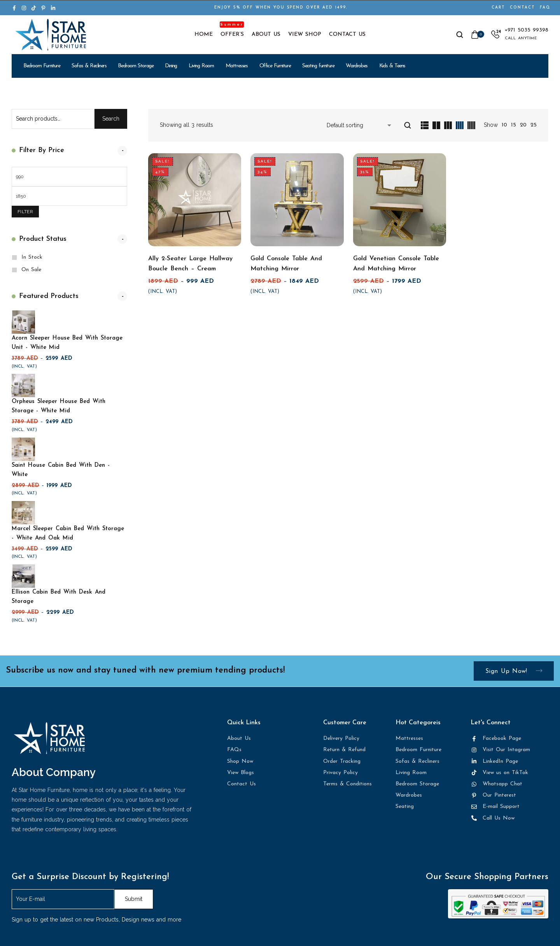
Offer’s (232, 35)
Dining (171, 66)
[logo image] (51, 34)
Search (111, 119)
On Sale (31, 270)
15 (514, 125)
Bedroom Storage (136, 66)
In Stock (32, 257)
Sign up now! (514, 671)
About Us (266, 35)
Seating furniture (318, 66)
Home (204, 35)
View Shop (305, 35)
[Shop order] (360, 125)
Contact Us (347, 35)
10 (504, 125)
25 (534, 125)
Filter (25, 212)
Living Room (201, 66)
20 (523, 125)
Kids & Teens (392, 66)
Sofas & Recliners (89, 66)
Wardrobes (356, 66)
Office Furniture (275, 66)
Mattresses (237, 66)
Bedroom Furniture (42, 66)
